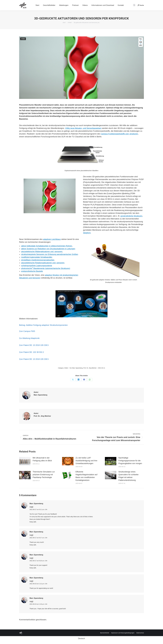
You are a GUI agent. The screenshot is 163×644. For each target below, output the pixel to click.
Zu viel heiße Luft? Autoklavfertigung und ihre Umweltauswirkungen (86, 461)
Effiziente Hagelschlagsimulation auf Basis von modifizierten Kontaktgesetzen (86, 476)
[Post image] (25, 461)
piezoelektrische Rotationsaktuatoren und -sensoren (43, 263)
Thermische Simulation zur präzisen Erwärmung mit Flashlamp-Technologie (44, 475)
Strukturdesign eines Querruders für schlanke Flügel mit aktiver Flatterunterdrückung (128, 476)
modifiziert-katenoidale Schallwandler (37, 257)
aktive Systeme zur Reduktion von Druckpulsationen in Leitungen (48, 249)
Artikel (23, 39)
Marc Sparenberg (77, 368)
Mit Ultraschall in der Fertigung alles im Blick (42, 459)
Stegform (87, 233)
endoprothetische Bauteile (32, 271)
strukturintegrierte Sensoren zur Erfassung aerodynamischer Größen (50, 254)
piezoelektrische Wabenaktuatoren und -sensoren (42, 252)
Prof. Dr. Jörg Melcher (90, 368)
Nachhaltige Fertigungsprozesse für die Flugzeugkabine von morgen (130, 461)
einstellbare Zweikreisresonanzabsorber (38, 260)
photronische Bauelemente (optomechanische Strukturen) (46, 268)
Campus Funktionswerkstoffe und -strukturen (119, 134)
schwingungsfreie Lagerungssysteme (37, 266)
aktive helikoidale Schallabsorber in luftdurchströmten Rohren (47, 246)
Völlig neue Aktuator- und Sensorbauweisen (83, 128)
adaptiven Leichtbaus (52, 239)
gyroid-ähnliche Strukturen (131, 216)
